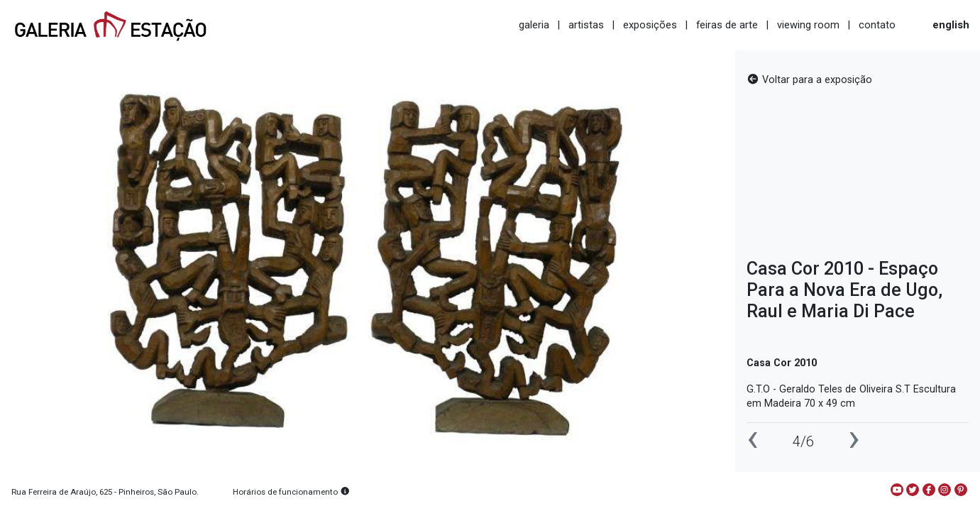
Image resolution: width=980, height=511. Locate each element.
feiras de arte (727, 25)
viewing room (808, 25)
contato (877, 25)
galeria (534, 25)
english (951, 25)
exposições (650, 25)
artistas (586, 25)
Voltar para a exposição (809, 80)
